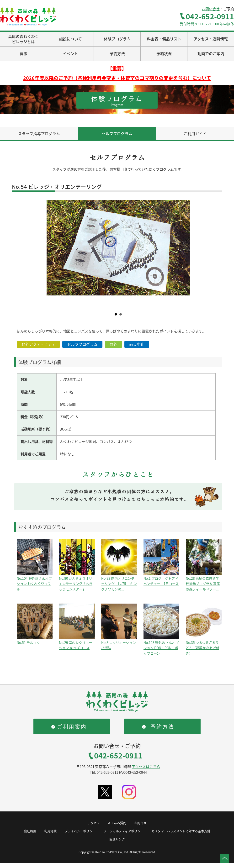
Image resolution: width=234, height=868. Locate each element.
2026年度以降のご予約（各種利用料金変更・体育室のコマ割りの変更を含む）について (117, 78)
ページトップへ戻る (224, 858)
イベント (70, 53)
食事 (23, 53)
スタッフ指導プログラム (39, 133)
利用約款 (50, 831)
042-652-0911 (210, 16)
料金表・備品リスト (164, 39)
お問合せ (140, 823)
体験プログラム (117, 39)
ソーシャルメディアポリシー (123, 831)
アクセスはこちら (146, 767)
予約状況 (164, 53)
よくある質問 (117, 823)
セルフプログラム (117, 133)
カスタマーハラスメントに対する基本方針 (181, 831)
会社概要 (30, 831)
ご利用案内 (72, 726)
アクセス (94, 823)
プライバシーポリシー (80, 831)
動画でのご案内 (211, 53)
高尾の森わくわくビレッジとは (23, 39)
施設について (70, 39)
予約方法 (117, 53)
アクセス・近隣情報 (211, 39)
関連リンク (117, 839)
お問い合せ (211, 9)
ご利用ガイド (195, 133)
